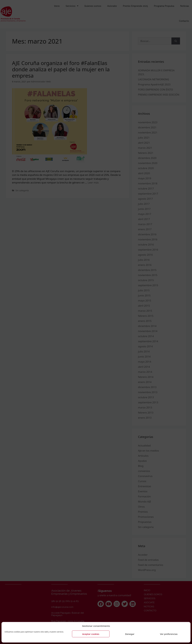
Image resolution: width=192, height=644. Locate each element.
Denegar (130, 634)
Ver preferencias (169, 634)
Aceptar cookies (91, 634)
